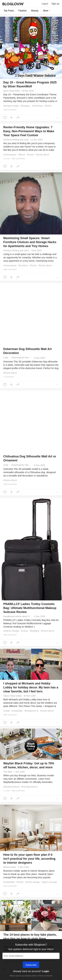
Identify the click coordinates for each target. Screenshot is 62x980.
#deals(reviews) (11, 787)
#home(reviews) (29, 787)
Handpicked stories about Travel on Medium (18, 616)
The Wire (8, 772)
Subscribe (31, 965)
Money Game (10, 867)
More (48, 11)
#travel (24, 631)
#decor (22, 155)
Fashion (22, 11)
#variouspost (10, 155)
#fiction (48, 106)
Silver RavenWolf (11, 91)
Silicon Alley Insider (13, 696)
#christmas (37, 106)
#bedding (34, 631)
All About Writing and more (16, 140)
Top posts (9, 11)
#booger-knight (11, 106)
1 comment (9, 377)
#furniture (23, 265)
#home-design (32, 882)
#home (30, 155)
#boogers (25, 106)
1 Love (7, 158)
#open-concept (49, 882)
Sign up (55, 4)
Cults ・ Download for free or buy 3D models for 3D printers (18, 358)
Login (46, 971)
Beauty (35, 11)
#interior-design (11, 631)
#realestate (17, 711)
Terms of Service (45, 976)
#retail (6, 711)
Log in (45, 4)
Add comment (10, 110)
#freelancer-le (31, 711)
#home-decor (42, 155)
